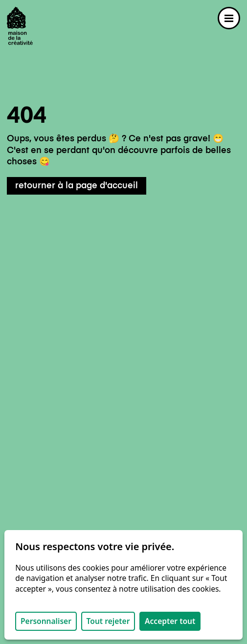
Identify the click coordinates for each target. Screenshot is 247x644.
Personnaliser (46, 621)
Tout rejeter (108, 621)
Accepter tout (170, 621)
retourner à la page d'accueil (77, 186)
